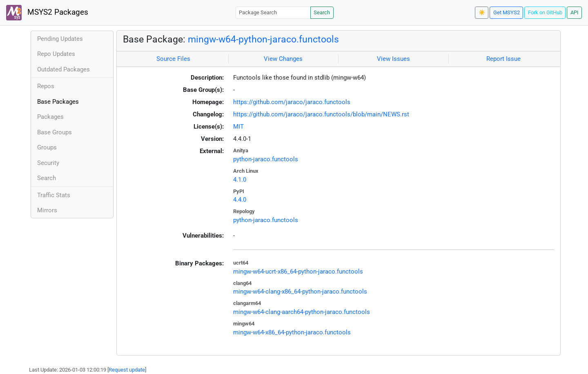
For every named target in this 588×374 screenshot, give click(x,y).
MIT (238, 127)
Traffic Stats (54, 195)
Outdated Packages (63, 69)
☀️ (482, 12)
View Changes (283, 59)
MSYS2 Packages (47, 13)
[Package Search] (273, 12)
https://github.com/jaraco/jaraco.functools (292, 102)
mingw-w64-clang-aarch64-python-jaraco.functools (302, 312)
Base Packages (58, 102)
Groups (47, 147)
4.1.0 (240, 180)
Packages (50, 117)
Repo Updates (56, 54)
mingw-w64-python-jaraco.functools (263, 39)
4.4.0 (240, 200)
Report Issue (503, 59)
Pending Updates (60, 39)
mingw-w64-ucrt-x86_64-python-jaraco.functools (298, 272)
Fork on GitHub (545, 12)
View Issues (393, 59)
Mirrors (47, 210)
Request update (127, 370)
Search (322, 12)
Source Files (173, 59)
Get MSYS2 (507, 12)
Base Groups (55, 132)
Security (48, 163)
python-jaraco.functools (266, 159)
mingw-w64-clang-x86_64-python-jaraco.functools (300, 292)
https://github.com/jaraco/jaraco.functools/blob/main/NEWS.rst (321, 114)
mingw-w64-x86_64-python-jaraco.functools (292, 332)
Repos (46, 86)
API (575, 12)
